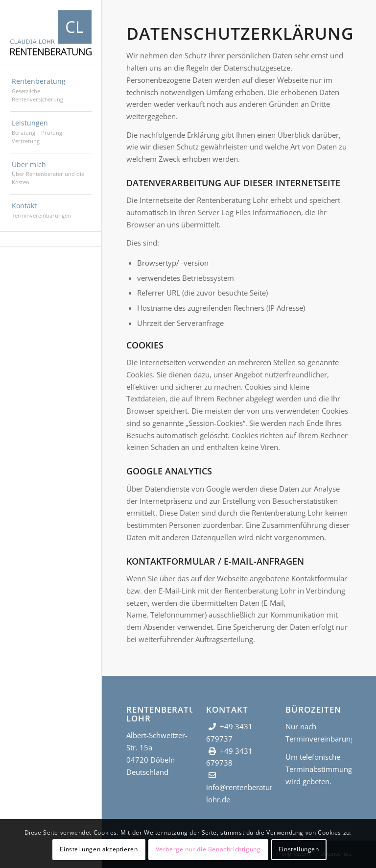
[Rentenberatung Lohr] (51, 33)
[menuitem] (51, 91)
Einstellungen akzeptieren (99, 849)
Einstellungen (299, 849)
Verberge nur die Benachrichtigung (208, 849)
